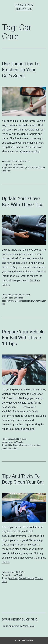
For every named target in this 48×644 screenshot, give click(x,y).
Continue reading (30, 151)
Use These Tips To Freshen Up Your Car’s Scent (21, 70)
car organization (26, 301)
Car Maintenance (26, 578)
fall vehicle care (26, 445)
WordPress (28, 626)
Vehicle (20, 165)
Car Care (30, 168)
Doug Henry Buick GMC (20, 619)
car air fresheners (17, 168)
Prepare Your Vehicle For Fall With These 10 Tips (23, 338)
